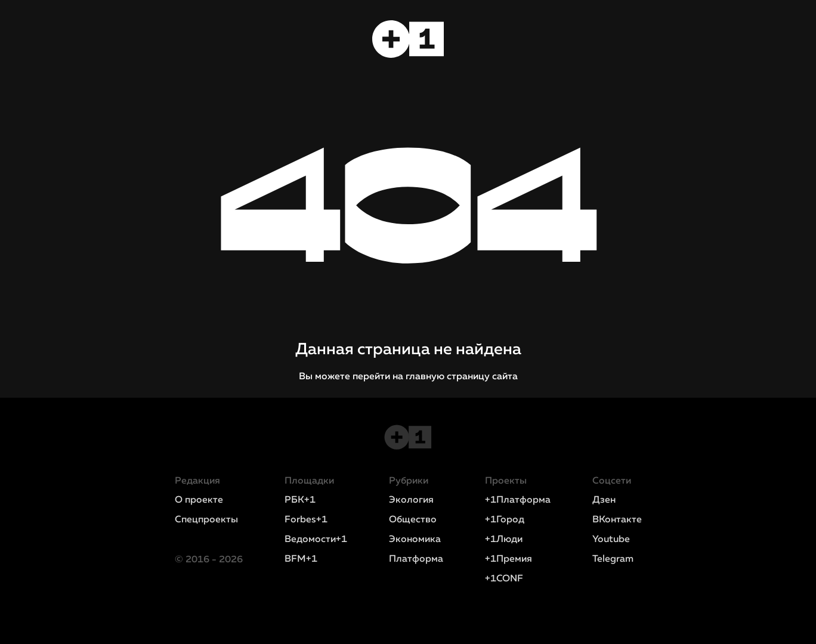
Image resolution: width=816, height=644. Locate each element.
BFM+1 (301, 559)
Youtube (611, 540)
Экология (411, 500)
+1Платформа (518, 500)
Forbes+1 (306, 520)
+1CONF (504, 579)
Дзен (604, 500)
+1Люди (504, 540)
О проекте (199, 500)
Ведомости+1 (316, 540)
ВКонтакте (617, 520)
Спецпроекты (206, 520)
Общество (413, 520)
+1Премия (509, 559)
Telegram (613, 559)
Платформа (416, 559)
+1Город (505, 520)
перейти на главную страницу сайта (435, 377)
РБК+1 (300, 500)
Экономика (415, 540)
